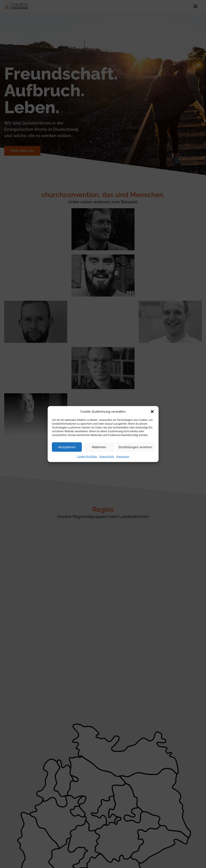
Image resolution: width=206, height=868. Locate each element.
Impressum (123, 457)
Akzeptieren (67, 447)
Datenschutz (107, 457)
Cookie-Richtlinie (87, 457)
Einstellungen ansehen (135, 447)
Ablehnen (99, 447)
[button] (152, 412)
